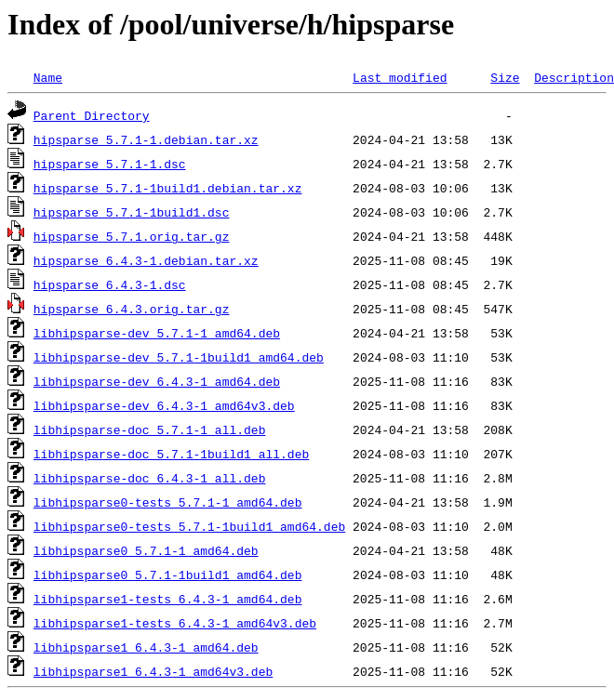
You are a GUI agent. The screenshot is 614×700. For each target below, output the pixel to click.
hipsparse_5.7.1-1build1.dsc (132, 212)
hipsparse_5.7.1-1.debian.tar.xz (146, 139)
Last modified (400, 77)
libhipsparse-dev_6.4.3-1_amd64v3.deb (164, 405)
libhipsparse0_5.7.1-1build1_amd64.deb (168, 575)
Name (48, 77)
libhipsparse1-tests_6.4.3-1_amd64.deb (168, 599)
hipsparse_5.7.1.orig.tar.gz (132, 236)
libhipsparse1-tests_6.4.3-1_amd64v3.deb (175, 623)
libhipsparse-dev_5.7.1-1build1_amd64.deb (179, 357)
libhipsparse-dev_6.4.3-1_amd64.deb (157, 381)
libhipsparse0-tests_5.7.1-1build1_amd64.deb (189, 526)
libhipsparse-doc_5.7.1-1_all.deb (150, 429)
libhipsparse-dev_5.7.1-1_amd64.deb (157, 333)
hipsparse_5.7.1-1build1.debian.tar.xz (168, 188)
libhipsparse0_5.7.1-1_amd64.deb (146, 550)
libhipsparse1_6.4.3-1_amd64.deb (146, 647)
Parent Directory (92, 115)
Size (505, 77)
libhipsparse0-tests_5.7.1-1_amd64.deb (168, 502)
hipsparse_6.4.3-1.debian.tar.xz (146, 260)
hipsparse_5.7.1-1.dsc (110, 164)
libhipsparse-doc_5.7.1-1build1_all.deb (171, 454)
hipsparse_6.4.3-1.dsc (110, 284)
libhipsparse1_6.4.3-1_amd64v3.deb (153, 671)
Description (574, 77)
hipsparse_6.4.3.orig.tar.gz (132, 309)
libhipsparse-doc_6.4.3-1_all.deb (150, 478)
